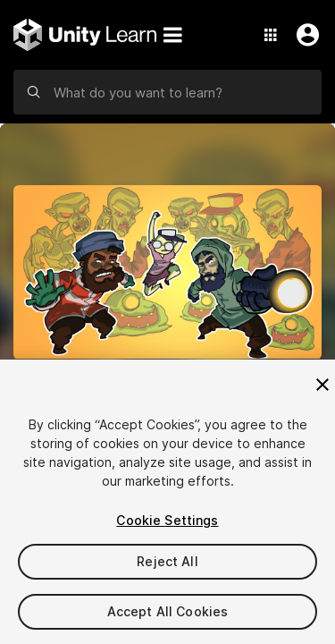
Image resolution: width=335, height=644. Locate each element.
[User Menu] (304, 35)
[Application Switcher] (271, 35)
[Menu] (172, 35)
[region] (167, 502)
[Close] (322, 385)
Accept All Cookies (168, 611)
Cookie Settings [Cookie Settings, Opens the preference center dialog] (167, 520)
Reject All (167, 561)
